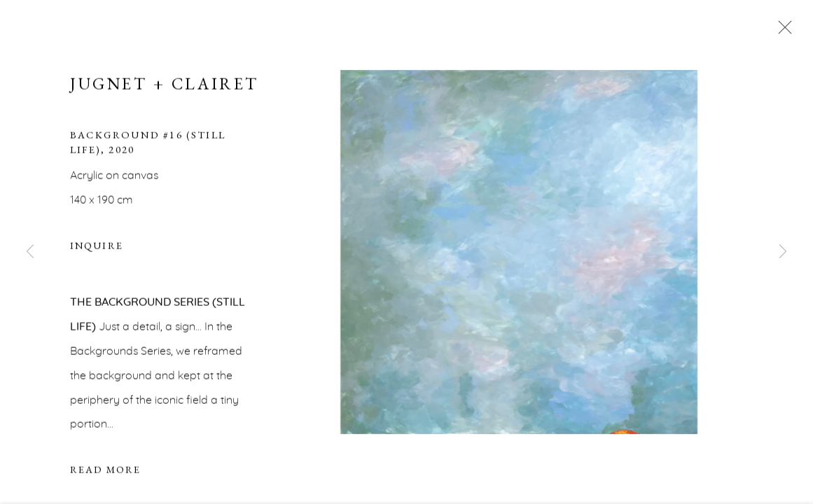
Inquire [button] (97, 247)
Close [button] (781, 31)
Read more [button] (105, 471)
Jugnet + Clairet (165, 85)
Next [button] (783, 252)
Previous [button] (30, 252)
